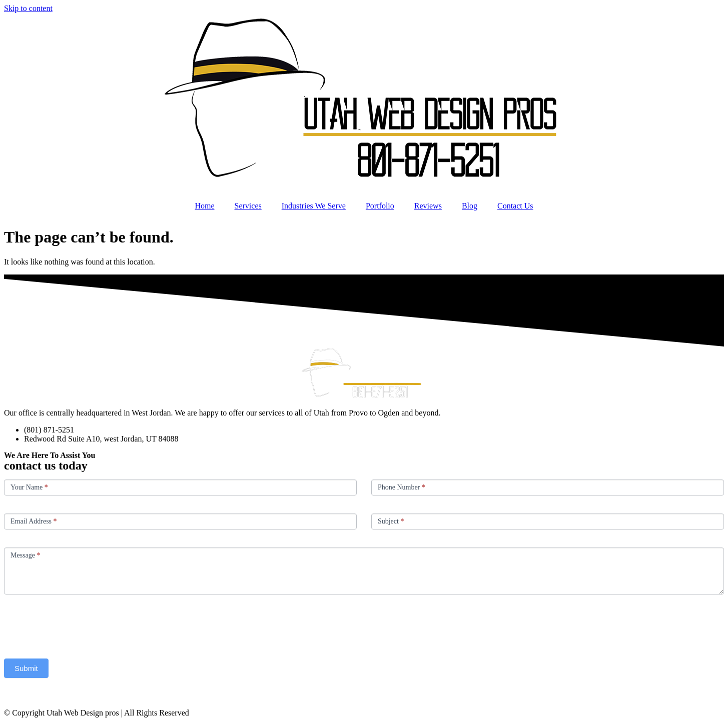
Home (204, 206)
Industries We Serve (314, 206)
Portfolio (380, 206)
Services (248, 206)
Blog (470, 206)
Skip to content (28, 8)
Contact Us (515, 206)
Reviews (428, 206)
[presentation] (80, 624)
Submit (26, 668)
